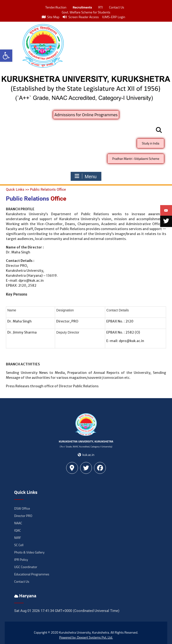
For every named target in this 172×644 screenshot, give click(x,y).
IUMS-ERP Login (114, 17)
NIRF (18, 538)
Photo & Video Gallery (29, 552)
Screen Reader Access (81, 17)
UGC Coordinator (26, 567)
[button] (6, 56)
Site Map (51, 17)
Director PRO (23, 516)
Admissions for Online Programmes (86, 115)
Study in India (150, 143)
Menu (85, 176)
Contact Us (117, 7)
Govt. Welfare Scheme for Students (86, 12)
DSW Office (22, 508)
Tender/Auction (56, 7)
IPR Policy (21, 559)
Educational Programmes (32, 574)
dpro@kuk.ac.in (31, 281)
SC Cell (19, 545)
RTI (101, 7)
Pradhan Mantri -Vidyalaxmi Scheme (136, 159)
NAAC (18, 523)
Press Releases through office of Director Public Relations (52, 386)
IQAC (17, 530)
